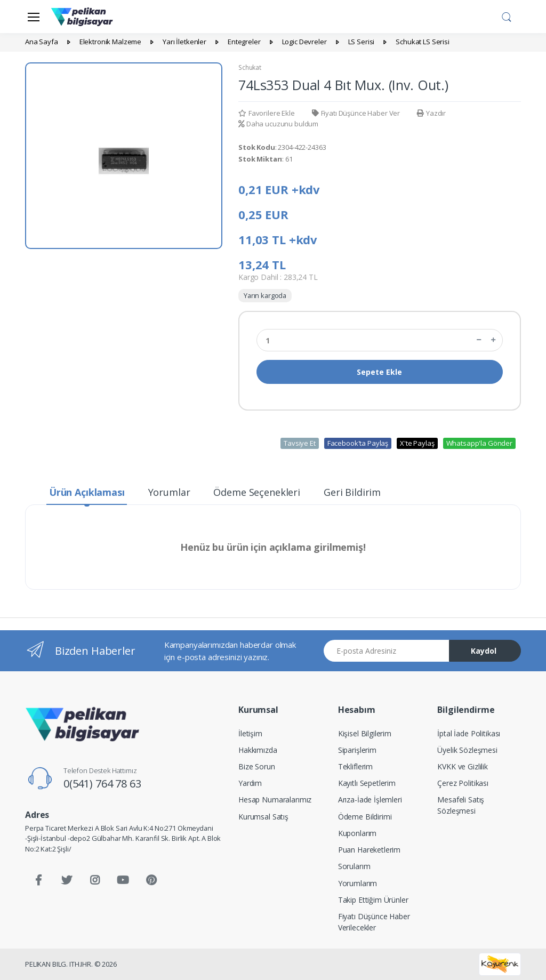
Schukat (250, 67)
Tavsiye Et (300, 443)
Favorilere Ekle (267, 113)
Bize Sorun (257, 766)
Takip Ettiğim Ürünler (373, 900)
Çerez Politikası (463, 783)
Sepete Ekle (379, 372)
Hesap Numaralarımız (275, 800)
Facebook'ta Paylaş (358, 443)
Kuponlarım (358, 833)
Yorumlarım (358, 883)
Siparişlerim (357, 750)
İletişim (250, 733)
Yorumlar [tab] (169, 492)
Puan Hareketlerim (370, 850)
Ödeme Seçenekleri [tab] (257, 492)
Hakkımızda (258, 750)
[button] (507, 15)
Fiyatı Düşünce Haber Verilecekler (374, 922)
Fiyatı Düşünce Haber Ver (356, 113)
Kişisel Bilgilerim (365, 733)
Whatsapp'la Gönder (479, 443)
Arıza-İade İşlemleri (370, 800)
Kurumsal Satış (263, 817)
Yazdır (431, 113)
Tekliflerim (355, 766)
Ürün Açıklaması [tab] (87, 492)
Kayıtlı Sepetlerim (367, 783)
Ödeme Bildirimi (365, 817)
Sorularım (354, 866)
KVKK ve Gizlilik (463, 766)
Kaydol (484, 651)
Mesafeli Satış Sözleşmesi (461, 805)
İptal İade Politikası (469, 733)
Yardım (250, 783)
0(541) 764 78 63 (102, 784)
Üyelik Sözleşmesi (467, 750)
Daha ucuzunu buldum (278, 124)
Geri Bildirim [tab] (352, 492)
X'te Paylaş (417, 443)
